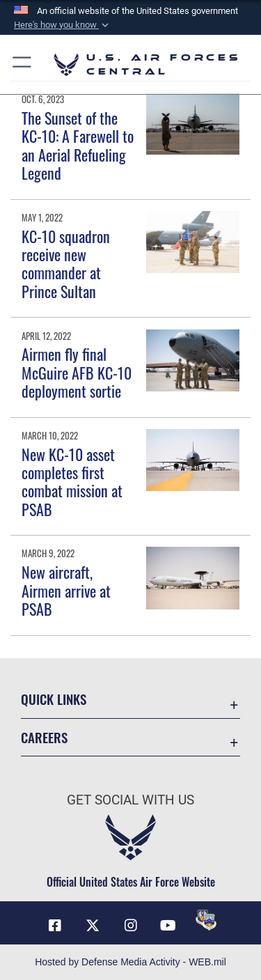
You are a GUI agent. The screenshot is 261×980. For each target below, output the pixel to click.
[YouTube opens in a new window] (168, 926)
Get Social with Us (130, 800)
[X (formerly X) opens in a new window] (93, 926)
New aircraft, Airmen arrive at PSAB (66, 590)
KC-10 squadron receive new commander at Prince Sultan (66, 264)
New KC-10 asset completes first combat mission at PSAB (72, 482)
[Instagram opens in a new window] (131, 926)
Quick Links (54, 699)
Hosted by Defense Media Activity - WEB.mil (130, 962)
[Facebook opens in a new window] (55, 926)
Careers (44, 737)
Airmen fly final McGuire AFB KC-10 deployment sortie (77, 372)
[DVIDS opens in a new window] (206, 920)
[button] (63, 25)
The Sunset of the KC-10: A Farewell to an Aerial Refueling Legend (78, 145)
